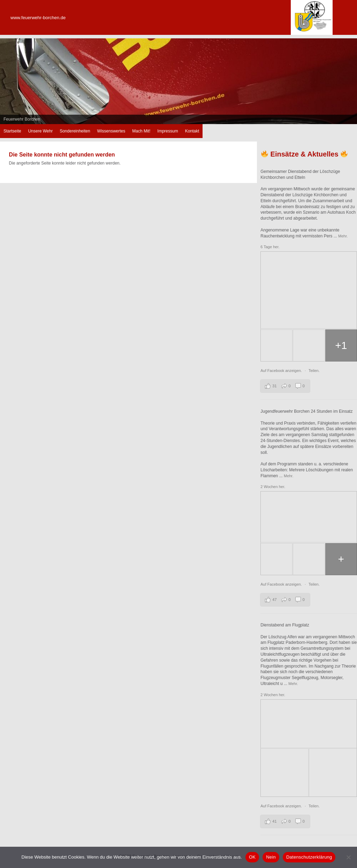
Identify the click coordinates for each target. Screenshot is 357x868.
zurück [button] (9, 79)
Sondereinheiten (75, 131)
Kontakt (192, 131)
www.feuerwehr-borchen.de (38, 18)
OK (252, 857)
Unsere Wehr (40, 131)
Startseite (12, 131)
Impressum (168, 131)
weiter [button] (348, 79)
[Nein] (348, 857)
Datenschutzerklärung (309, 857)
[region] (178, 81)
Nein (271, 857)
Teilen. (314, 371)
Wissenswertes (111, 131)
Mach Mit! (141, 131)
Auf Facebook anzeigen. (282, 371)
